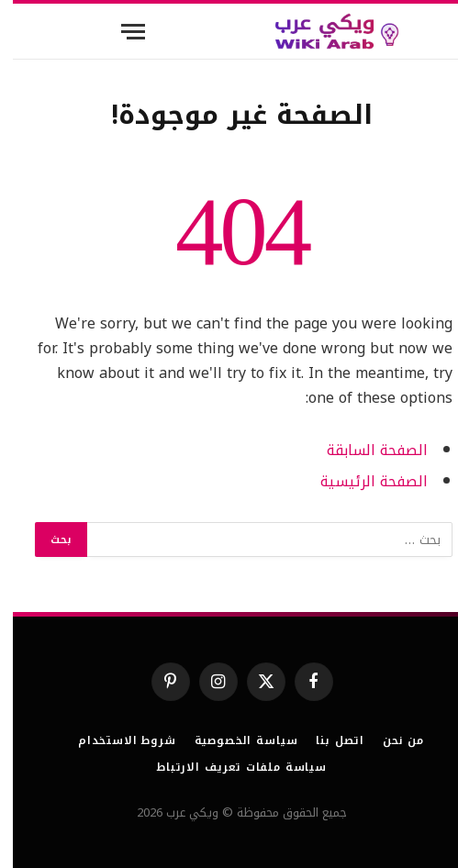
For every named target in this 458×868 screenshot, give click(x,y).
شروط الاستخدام (114, 740)
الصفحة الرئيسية (361, 482)
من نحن (391, 740)
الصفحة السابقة (364, 451)
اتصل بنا (327, 740)
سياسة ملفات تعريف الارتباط (229, 767)
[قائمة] (120, 32)
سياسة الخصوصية (234, 740)
